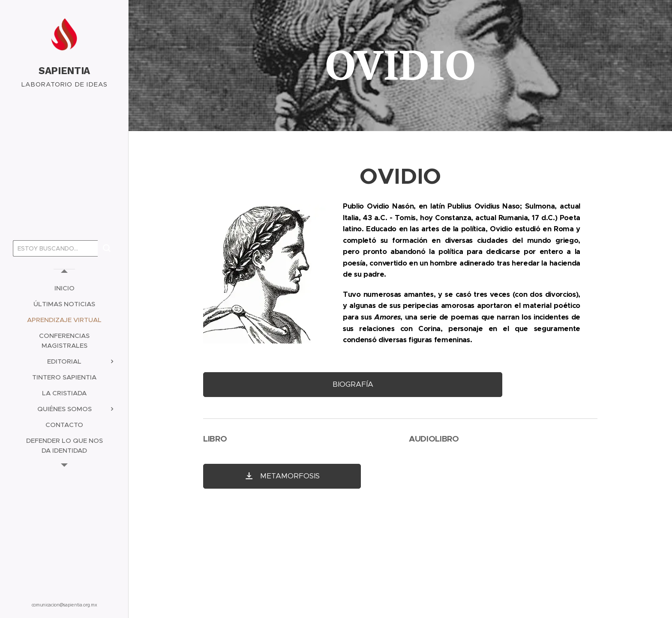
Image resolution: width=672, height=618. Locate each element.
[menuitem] (64, 288)
